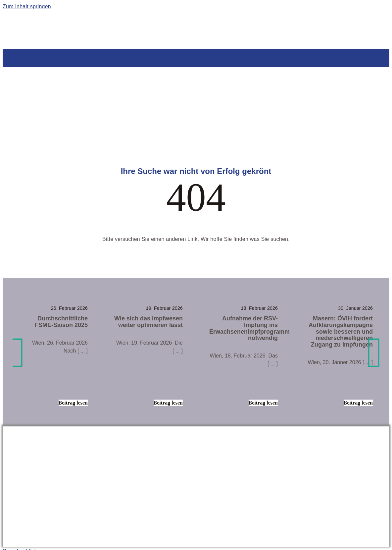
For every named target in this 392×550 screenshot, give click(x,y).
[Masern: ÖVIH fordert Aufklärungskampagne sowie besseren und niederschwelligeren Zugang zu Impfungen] (339, 355)
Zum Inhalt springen (27, 6)
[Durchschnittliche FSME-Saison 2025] (53, 355)
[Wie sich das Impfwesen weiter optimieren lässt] (148, 355)
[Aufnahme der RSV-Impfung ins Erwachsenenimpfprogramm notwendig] (244, 355)
